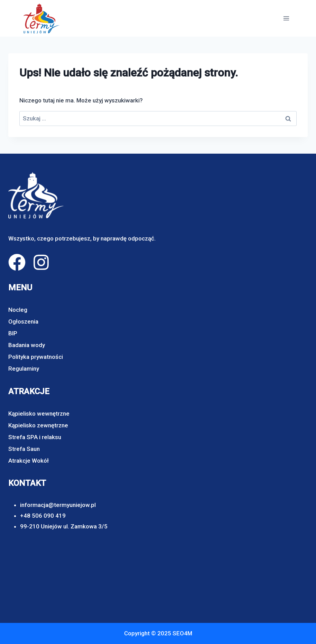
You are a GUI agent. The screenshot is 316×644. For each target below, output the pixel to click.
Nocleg (18, 310)
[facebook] (17, 262)
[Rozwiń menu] (286, 18)
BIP (13, 333)
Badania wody (27, 345)
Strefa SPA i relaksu (35, 437)
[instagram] (41, 262)
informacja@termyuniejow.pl (58, 505)
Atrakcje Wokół (29, 461)
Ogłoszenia (23, 321)
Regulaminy (24, 369)
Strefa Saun (24, 449)
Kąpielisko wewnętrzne (39, 414)
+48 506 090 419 (43, 516)
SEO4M (182, 633)
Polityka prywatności (36, 357)
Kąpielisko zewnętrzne (38, 425)
